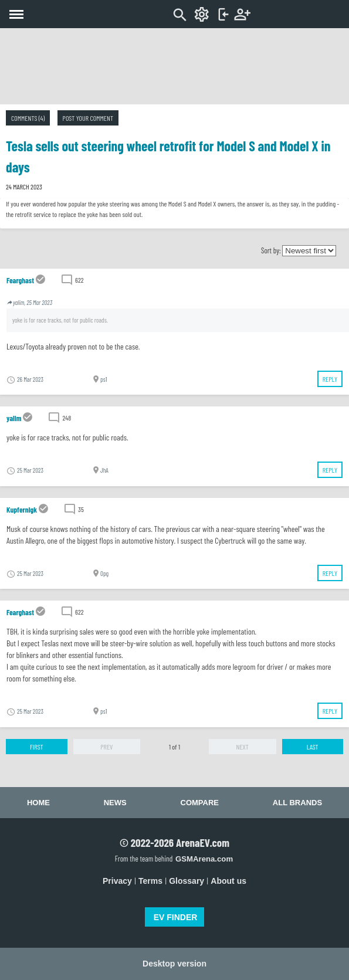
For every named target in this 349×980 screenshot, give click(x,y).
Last (313, 747)
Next (243, 747)
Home (38, 803)
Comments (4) (28, 118)
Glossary (187, 881)
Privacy (117, 881)
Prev (106, 747)
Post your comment (88, 118)
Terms (150, 881)
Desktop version (174, 964)
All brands (297, 803)
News (115, 803)
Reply (330, 379)
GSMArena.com (204, 859)
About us (228, 881)
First (37, 747)
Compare (200, 803)
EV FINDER (176, 917)
